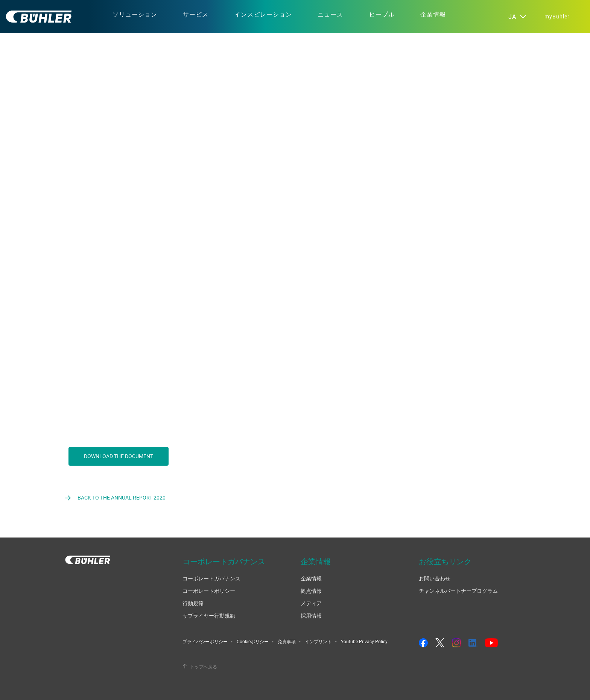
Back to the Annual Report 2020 (122, 497)
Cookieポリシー (253, 641)
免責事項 (287, 641)
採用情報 (311, 616)
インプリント (318, 641)
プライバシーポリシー (205, 641)
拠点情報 (311, 591)
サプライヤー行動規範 (209, 616)
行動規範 (193, 603)
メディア (311, 603)
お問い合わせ (435, 578)
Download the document (119, 456)
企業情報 (311, 578)
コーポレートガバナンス (211, 578)
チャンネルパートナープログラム (458, 591)
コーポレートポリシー (209, 591)
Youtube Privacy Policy (364, 641)
